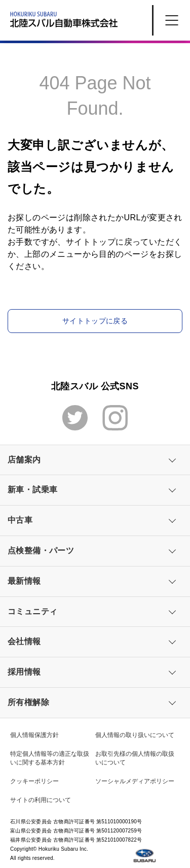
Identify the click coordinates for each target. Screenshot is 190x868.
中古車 (20, 520)
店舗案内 (24, 460)
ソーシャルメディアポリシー (135, 781)
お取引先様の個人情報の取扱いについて (135, 758)
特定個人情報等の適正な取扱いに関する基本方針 (50, 758)
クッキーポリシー (34, 781)
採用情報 (24, 672)
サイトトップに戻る (95, 321)
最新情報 (24, 581)
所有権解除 (28, 702)
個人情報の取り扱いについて (135, 735)
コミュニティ (32, 611)
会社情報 (24, 641)
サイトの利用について (41, 800)
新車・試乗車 (32, 490)
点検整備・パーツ (41, 550)
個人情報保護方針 (34, 735)
